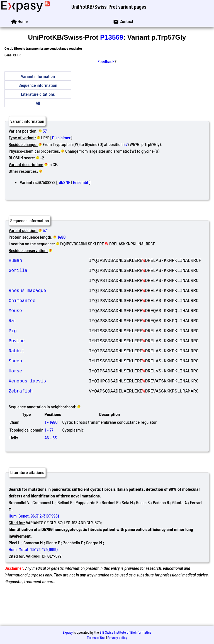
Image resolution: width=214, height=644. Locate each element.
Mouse (49, 323)
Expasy (68, 632)
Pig (49, 347)
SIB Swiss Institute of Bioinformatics (126, 632)
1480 (62, 237)
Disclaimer (61, 137)
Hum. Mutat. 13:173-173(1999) (33, 580)
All (38, 103)
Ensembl (81, 182)
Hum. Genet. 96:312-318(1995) (34, 547)
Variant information (38, 76)
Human (49, 261)
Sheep (49, 384)
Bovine (49, 360)
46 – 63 (51, 469)
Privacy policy (117, 638)
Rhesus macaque (49, 298)
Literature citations (38, 94)
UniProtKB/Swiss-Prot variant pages (109, 7)
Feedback (106, 61)
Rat (49, 335)
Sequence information (38, 85)
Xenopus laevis (49, 409)
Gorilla (49, 274)
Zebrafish (49, 421)
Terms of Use (96, 638)
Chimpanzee (49, 310)
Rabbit (49, 372)
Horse (49, 396)
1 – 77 (49, 461)
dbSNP (65, 182)
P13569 (112, 37)
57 (45, 131)
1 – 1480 (51, 453)
